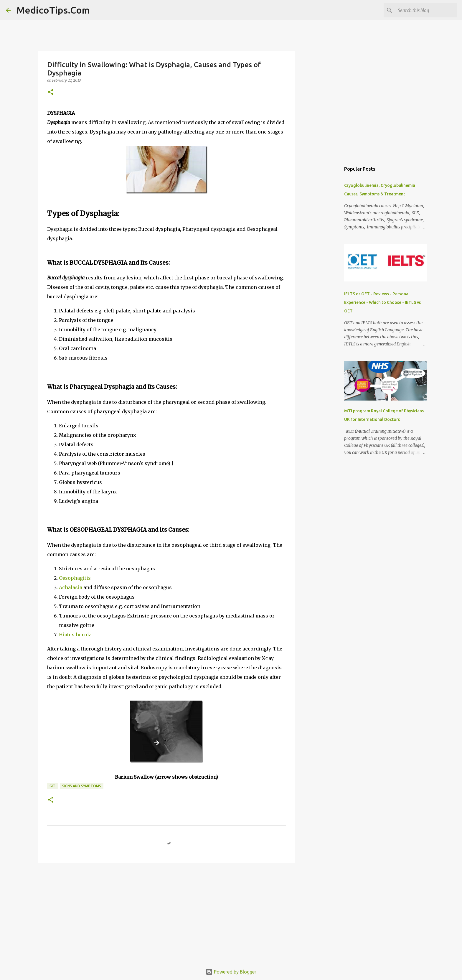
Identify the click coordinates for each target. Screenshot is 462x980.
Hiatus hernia (75, 635)
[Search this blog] (426, 10)
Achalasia (71, 587)
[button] (51, 92)
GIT (52, 786)
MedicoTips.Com (53, 10)
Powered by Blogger (231, 972)
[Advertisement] (166, 913)
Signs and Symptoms (82, 786)
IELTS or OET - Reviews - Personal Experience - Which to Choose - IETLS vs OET (382, 302)
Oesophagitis (75, 578)
